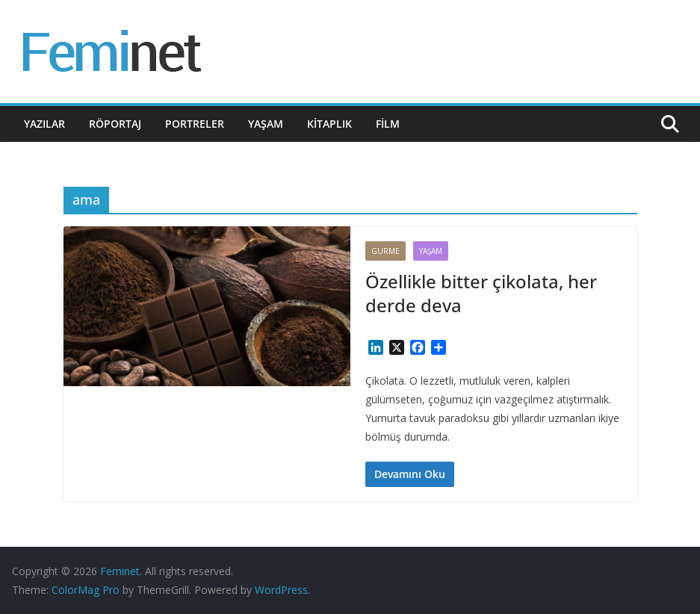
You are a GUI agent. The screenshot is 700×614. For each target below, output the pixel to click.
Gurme (385, 251)
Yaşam (266, 124)
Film (388, 124)
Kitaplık (329, 124)
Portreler (195, 124)
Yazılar (44, 124)
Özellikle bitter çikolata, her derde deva (481, 293)
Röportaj (115, 124)
